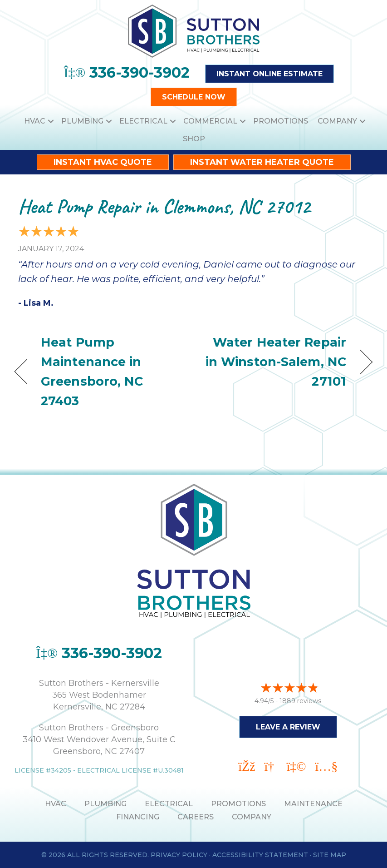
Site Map (330, 855)
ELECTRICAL (169, 804)
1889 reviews (300, 701)
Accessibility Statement (260, 855)
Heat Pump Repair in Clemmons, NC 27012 (164, 206)
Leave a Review (288, 727)
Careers (196, 817)
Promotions (281, 121)
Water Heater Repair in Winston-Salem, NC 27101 (275, 362)
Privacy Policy (179, 855)
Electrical (143, 121)
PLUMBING (105, 804)
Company (337, 121)
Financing (138, 817)
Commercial (210, 121)
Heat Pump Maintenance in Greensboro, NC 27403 (92, 372)
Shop (194, 139)
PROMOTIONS (238, 804)
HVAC (35, 121)
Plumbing (82, 121)
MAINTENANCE (313, 804)
